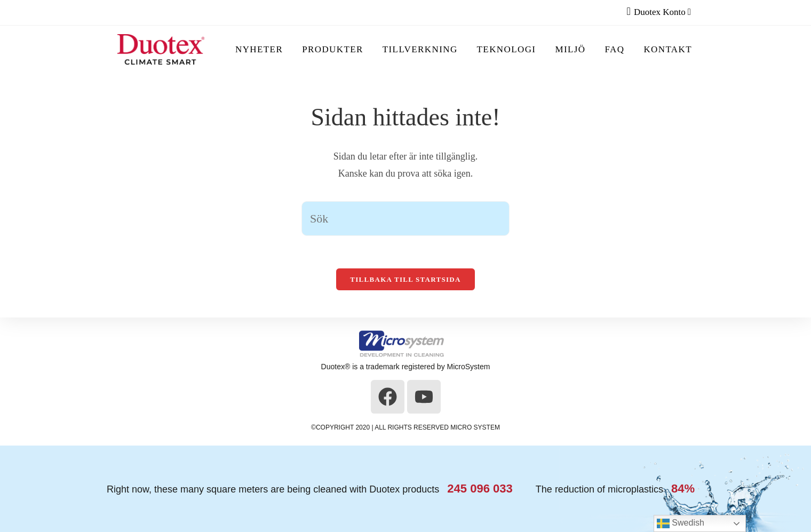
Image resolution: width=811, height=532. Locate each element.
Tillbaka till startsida (405, 279)
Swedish (681, 523)
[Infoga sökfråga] (405, 219)
